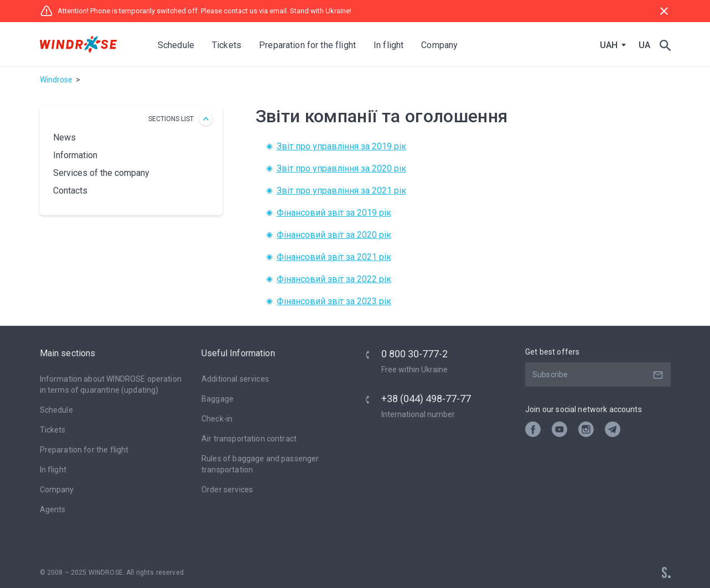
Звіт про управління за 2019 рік (341, 146)
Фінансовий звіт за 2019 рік (334, 213)
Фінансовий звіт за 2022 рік (334, 279)
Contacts (70, 191)
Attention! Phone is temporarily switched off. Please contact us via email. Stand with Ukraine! (196, 11)
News (64, 137)
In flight (53, 470)
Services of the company (101, 173)
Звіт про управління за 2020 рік (341, 168)
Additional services (235, 379)
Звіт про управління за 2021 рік (341, 191)
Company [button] (440, 45)
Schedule (177, 45)
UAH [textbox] (609, 45)
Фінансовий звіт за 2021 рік (334, 257)
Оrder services (227, 490)
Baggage (217, 399)
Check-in (217, 419)
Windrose (56, 80)
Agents (53, 509)
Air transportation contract (249, 439)
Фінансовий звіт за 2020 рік (334, 235)
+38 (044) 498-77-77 (426, 399)
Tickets (53, 430)
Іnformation (75, 155)
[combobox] (610, 45)
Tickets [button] (228, 45)
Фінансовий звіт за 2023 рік (334, 301)
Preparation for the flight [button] (309, 45)
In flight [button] (390, 45)
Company (57, 490)
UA (644, 45)
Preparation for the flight (84, 450)
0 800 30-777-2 (414, 354)
